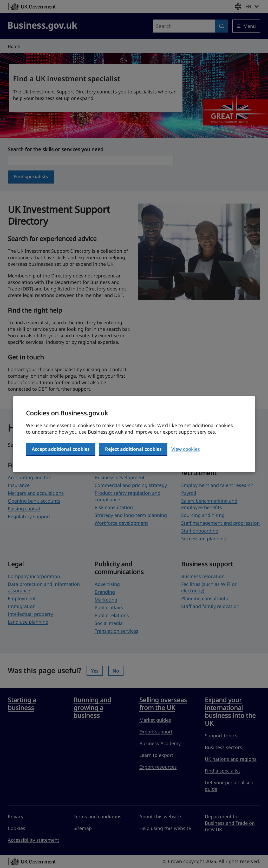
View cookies (186, 449)
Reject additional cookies (133, 449)
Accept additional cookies (61, 449)
